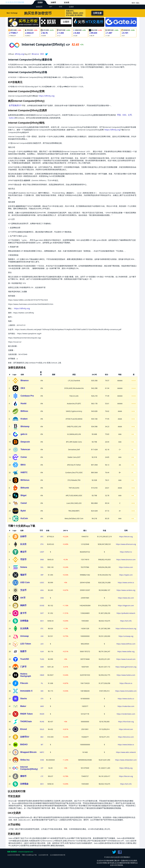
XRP (42, 575)
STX (42, 699)
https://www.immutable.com (126, 691)
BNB (42, 560)
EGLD (42, 729)
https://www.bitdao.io (126, 745)
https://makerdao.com (126, 706)
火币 (130, 115)
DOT (42, 613)
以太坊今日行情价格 (15, 2)
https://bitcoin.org (126, 537)
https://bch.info (126, 621)
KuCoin (24, 518)
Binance (35, 54)
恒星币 (23, 651)
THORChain (26, 722)
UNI (42, 636)
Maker (23, 706)
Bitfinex (24, 411)
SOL (42, 567)
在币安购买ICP (15, 105)
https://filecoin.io (126, 683)
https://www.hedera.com (126, 675)
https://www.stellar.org (126, 651)
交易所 (40, 2)
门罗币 (23, 667)
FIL (42, 683)
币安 (119, 115)
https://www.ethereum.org (126, 544)
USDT (42, 552)
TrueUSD (25, 659)
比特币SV (25, 737)
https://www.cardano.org (126, 590)
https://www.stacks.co (126, 699)
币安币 (23, 559)
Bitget (23, 495)
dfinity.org (19, 54)
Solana (24, 567)
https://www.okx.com (126, 598)
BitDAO (24, 744)
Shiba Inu (25, 760)
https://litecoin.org (126, 776)
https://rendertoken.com (126, 714)
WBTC (42, 752)
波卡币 (23, 613)
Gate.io (12, 118)
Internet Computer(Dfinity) (29, 768)
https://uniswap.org (126, 636)
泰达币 (23, 552)
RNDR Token (26, 714)
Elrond (23, 729)
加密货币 (39, 7)
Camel (24, 503)
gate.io (24, 434)
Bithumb (25, 488)
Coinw (24, 457)
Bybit (23, 511)
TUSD (42, 659)
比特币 (53, 2)
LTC (42, 776)
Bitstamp (25, 426)
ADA (42, 590)
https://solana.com (126, 567)
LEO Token (26, 644)
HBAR (42, 675)
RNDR (42, 714)
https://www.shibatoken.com (126, 760)
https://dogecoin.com (126, 605)
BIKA (23, 465)
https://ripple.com (126, 575)
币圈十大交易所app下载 (29, 855)
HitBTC (24, 472)
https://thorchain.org (126, 722)
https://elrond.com (126, 729)
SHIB (42, 760)
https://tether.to (126, 552)
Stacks (24, 699)
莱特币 (23, 776)
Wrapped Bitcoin (28, 752)
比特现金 (24, 621)
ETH (42, 544)
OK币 (23, 598)
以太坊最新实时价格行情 (58, 855)
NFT (51, 7)
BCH (42, 621)
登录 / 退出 (136, 3)
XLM (42, 651)
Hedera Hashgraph (26, 675)
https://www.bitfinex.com (126, 644)
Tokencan (25, 449)
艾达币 (23, 590)
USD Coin (25, 582)
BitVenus (25, 480)
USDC (42, 582)
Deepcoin (25, 442)
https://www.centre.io (126, 582)
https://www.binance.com (126, 560)
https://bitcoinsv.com (126, 737)
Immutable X (26, 691)
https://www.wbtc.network (126, 752)
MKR (42, 706)
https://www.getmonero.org (126, 667)
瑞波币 (23, 575)
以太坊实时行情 (43, 855)
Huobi (23, 403)
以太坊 (67, 2)
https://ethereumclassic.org (126, 628)
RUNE (42, 722)
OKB (42, 598)
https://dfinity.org (46, 96)
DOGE (42, 605)
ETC (42, 628)
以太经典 (24, 628)
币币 (60, 7)
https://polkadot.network (126, 613)
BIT (42, 745)
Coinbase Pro (27, 396)
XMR (42, 667)
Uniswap (24, 636)
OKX (42, 54)
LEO (42, 644)
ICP (42, 768)
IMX (42, 691)
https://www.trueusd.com (126, 659)
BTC (42, 537)
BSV (42, 737)
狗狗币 (23, 605)
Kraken (24, 419)
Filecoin (24, 683)
